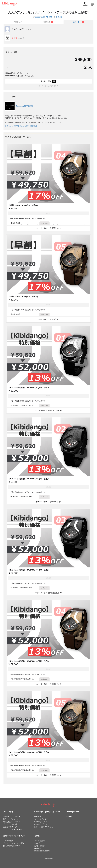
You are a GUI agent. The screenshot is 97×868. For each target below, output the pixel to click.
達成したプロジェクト (12, 822)
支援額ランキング (10, 827)
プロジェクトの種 (10, 824)
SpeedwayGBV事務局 (43, 17)
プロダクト (60, 17)
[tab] (48, 22)
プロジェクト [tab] (19, 22)
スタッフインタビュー (43, 819)
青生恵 (15, 38)
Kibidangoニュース (42, 822)
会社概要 (38, 817)
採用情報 (38, 848)
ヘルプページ (39, 843)
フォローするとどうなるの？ (48, 86)
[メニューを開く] (92, 4)
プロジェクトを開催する (13, 829)
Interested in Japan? (42, 851)
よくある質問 (39, 841)
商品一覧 (69, 817)
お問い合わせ (39, 846)
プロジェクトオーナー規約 (13, 843)
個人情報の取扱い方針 (12, 846)
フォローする (48, 81)
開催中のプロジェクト (12, 817)
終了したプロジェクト (12, 819)
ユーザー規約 (8, 841)
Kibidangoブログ (41, 824)
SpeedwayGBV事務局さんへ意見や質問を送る (21, 126)
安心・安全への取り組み (44, 827)
